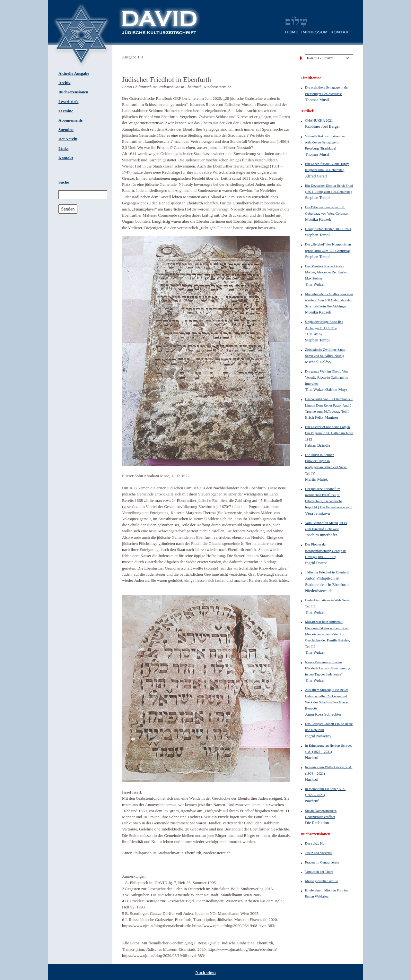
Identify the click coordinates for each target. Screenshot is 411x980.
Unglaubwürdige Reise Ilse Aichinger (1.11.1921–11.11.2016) (324, 328)
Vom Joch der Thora (319, 872)
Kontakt (66, 158)
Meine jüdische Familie (322, 881)
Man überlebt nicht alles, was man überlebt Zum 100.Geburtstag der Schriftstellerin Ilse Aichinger (329, 300)
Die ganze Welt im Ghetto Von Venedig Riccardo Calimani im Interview (327, 377)
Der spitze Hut (315, 843)
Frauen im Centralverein (322, 862)
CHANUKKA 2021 (319, 120)
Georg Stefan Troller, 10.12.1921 (328, 229)
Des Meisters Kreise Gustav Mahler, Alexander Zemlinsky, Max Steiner (326, 272)
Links (63, 149)
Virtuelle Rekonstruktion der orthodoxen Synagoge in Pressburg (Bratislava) (325, 142)
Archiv (64, 83)
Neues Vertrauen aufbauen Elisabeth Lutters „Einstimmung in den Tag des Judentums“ (328, 668)
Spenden (66, 130)
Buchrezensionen (73, 92)
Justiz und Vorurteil (319, 853)
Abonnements (70, 120)
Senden (68, 209)
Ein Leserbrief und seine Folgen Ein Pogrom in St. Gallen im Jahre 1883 (329, 433)
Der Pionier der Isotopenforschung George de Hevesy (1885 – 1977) (326, 550)
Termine (66, 111)
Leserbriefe (69, 102)
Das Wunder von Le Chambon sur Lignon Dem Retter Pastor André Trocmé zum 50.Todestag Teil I (329, 405)
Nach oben (205, 972)
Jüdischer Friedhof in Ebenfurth (327, 572)
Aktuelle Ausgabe (74, 73)
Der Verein (68, 139)
